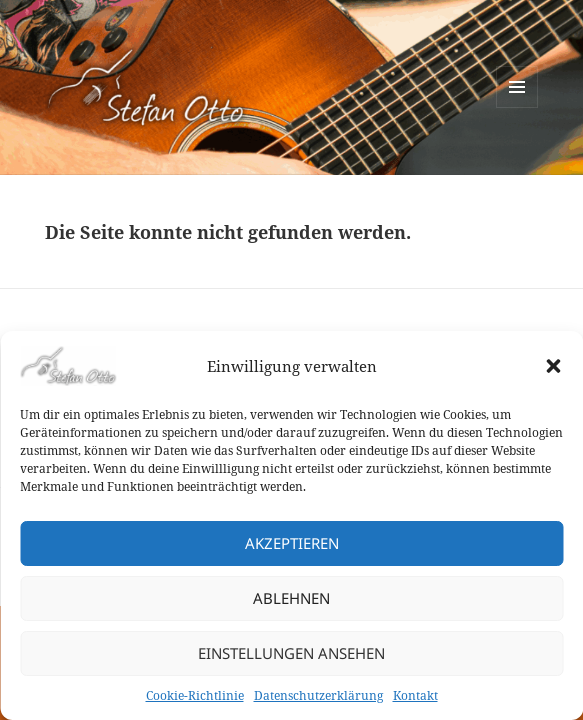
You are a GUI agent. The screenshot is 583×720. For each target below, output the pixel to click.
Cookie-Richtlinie (195, 695)
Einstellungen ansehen (291, 653)
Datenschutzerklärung (318, 695)
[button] (553, 366)
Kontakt (415, 695)
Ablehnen (291, 598)
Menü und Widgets (517, 107)
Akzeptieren (292, 543)
